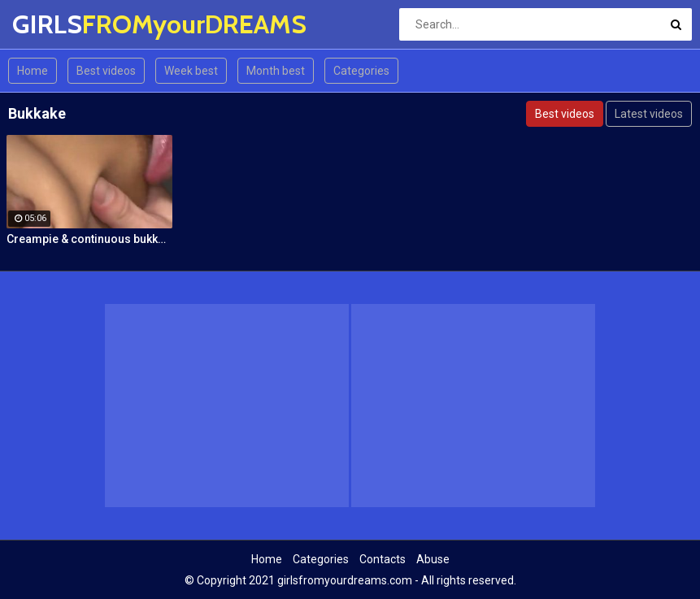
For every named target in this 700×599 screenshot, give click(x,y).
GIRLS (55, 24)
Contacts (383, 559)
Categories (361, 71)
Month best (276, 71)
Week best (191, 71)
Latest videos (649, 114)
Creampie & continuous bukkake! (89, 239)
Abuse (433, 559)
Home (33, 71)
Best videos (106, 71)
